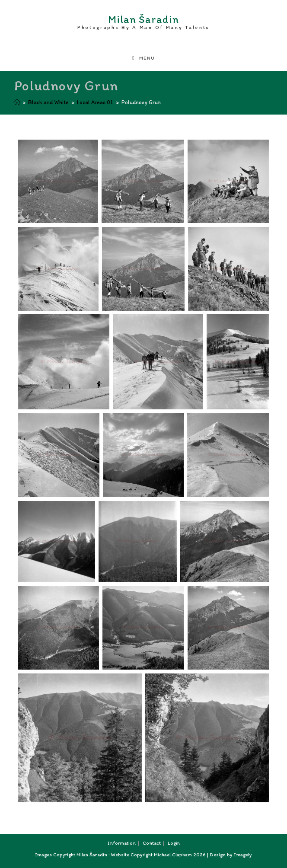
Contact (152, 843)
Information (122, 843)
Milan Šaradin (143, 20)
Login (174, 843)
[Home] (17, 102)
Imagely (243, 855)
